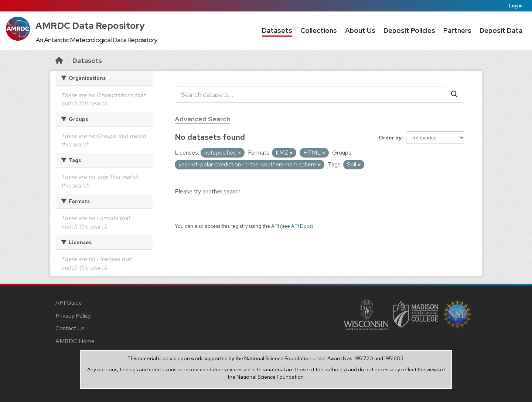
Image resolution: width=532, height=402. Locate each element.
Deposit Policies (409, 31)
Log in (516, 6)
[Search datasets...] (310, 94)
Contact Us (70, 328)
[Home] (59, 60)
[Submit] (455, 94)
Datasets (277, 31)
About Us (360, 31)
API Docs (301, 226)
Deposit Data (501, 31)
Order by (390, 138)
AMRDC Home (75, 341)
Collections (319, 31)
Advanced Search (202, 119)
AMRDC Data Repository (90, 26)
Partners (457, 31)
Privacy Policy (73, 316)
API (275, 226)
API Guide (69, 303)
